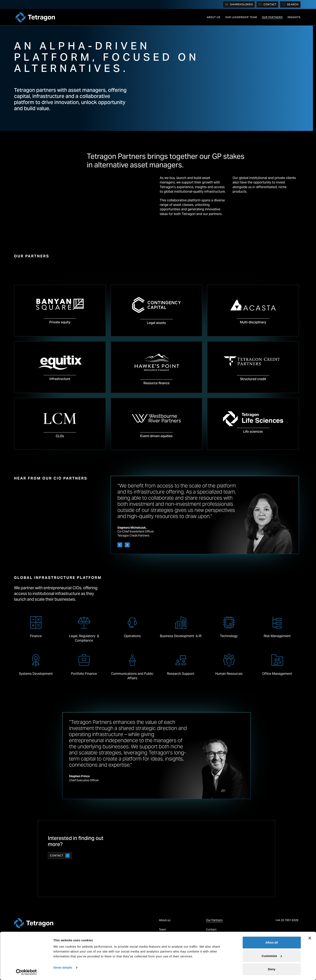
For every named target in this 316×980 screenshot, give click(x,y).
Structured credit (253, 379)
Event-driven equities (156, 436)
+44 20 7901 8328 (287, 920)
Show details (63, 967)
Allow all (272, 942)
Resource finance (156, 383)
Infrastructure (60, 379)
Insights (294, 17)
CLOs (60, 436)
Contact (267, 4)
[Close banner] (310, 938)
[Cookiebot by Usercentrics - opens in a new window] (26, 972)
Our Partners (272, 17)
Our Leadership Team (241, 17)
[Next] (127, 545)
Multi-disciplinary (253, 322)
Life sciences (253, 432)
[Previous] (120, 545)
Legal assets (156, 323)
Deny (272, 969)
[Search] (290, 4)
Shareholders (239, 4)
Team (162, 930)
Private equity (60, 322)
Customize (272, 956)
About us (214, 17)
